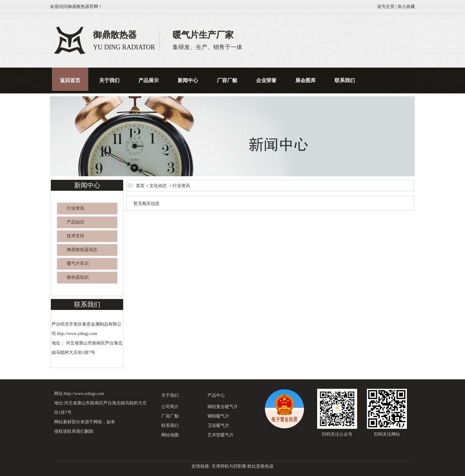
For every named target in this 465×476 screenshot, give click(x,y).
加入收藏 (406, 7)
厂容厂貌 (170, 416)
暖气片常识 (78, 263)
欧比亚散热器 (260, 466)
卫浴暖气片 (218, 425)
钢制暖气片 (218, 416)
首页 (140, 186)
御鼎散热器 (78, 7)
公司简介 (170, 407)
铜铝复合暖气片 (223, 407)
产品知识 (76, 222)
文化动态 (158, 186)
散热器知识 (78, 277)
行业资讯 (76, 208)
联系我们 (170, 425)
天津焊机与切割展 (229, 466)
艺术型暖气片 (221, 435)
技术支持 (76, 236)
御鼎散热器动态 (82, 250)
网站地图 (170, 435)
